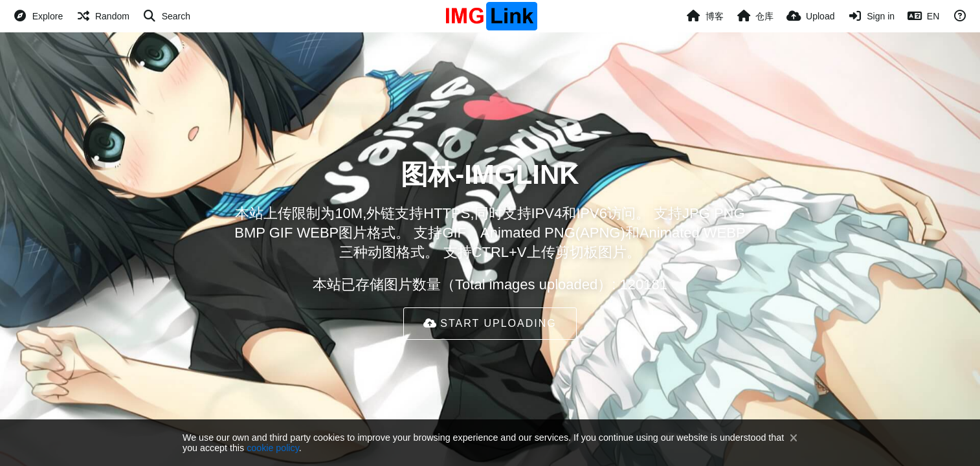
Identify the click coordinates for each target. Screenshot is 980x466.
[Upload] (810, 16)
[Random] (103, 16)
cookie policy (273, 448)
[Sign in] (871, 16)
